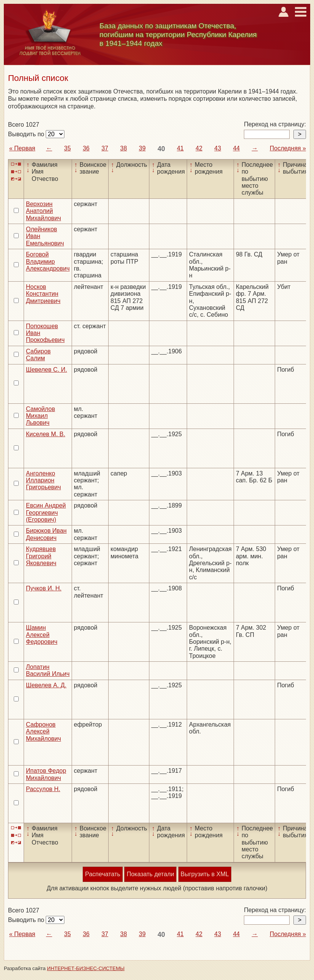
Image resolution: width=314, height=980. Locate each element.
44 (236, 148)
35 (67, 148)
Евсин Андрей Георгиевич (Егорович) (46, 513)
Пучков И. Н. (44, 588)
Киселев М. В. (46, 434)
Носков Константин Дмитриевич (43, 294)
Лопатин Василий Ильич (48, 670)
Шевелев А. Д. (46, 685)
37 (105, 148)
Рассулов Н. (43, 789)
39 (142, 148)
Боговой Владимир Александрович (48, 261)
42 (199, 148)
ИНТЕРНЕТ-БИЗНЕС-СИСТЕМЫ (86, 968)
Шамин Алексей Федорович (42, 635)
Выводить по (27, 134)
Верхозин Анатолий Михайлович (43, 211)
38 (123, 148)
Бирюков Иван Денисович (46, 534)
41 (180, 148)
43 (218, 148)
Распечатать (103, 874)
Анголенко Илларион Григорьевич (43, 480)
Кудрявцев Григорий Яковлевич (41, 556)
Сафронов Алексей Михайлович (43, 732)
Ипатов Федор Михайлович (46, 774)
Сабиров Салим (38, 355)
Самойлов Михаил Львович (40, 416)
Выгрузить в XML (205, 874)
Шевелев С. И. (46, 370)
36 (86, 148)
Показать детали (150, 874)
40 (161, 149)
